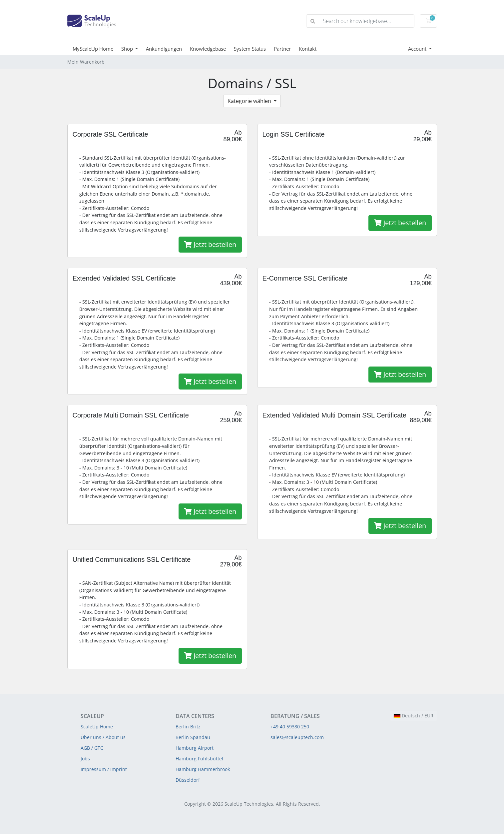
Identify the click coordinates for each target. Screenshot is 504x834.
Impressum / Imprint (104, 769)
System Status (250, 49)
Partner (282, 49)
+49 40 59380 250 (290, 727)
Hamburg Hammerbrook (203, 769)
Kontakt (308, 49)
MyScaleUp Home (93, 49)
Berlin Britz (188, 727)
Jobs (85, 759)
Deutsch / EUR (414, 716)
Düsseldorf (188, 780)
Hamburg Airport (195, 748)
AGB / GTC (92, 748)
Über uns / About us (103, 737)
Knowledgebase (208, 49)
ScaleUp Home (97, 727)
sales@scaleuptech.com (297, 737)
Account (418, 49)
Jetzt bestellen (210, 244)
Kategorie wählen (250, 101)
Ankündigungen (164, 49)
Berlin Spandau (193, 737)
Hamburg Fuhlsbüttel (199, 759)
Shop (128, 49)
